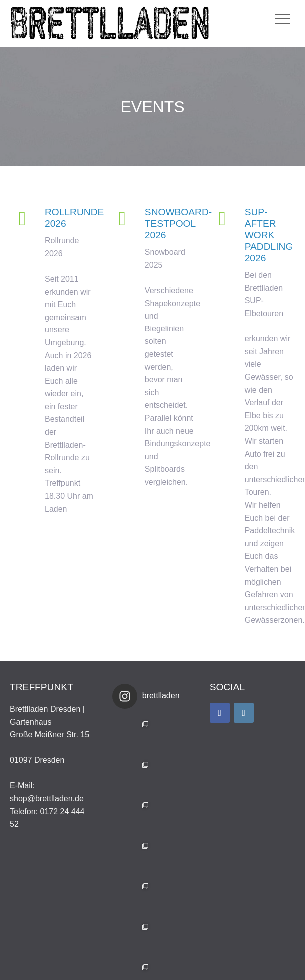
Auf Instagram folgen (153, 937)
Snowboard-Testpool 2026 (178, 223)
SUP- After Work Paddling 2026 (269, 235)
